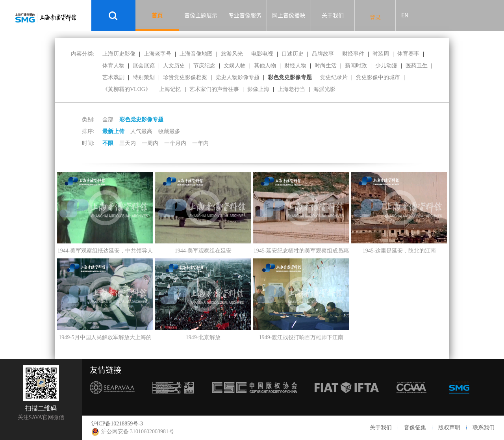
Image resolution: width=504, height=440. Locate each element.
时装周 (381, 54)
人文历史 (174, 66)
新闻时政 (356, 66)
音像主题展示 (201, 15)
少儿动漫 (386, 66)
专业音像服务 (245, 15)
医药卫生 (417, 66)
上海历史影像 (119, 54)
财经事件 (353, 54)
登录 (375, 17)
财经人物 (295, 66)
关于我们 (333, 15)
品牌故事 (323, 54)
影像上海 (258, 89)
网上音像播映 (289, 15)
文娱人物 (235, 66)
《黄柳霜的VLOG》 (127, 89)
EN (405, 15)
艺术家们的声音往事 (214, 89)
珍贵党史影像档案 (185, 77)
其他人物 (265, 66)
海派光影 (324, 89)
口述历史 (293, 54)
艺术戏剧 (113, 77)
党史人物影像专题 (237, 77)
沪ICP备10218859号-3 (117, 424)
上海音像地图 (196, 54)
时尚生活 (326, 66)
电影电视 (262, 54)
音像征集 (415, 428)
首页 (157, 15)
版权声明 (449, 428)
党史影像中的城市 (378, 77)
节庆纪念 (204, 66)
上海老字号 (157, 54)
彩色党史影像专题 (290, 77)
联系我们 (484, 428)
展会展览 (144, 66)
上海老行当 (291, 89)
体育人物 (113, 66)
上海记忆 (170, 89)
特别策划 (144, 77)
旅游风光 (232, 54)
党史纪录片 (334, 77)
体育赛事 (408, 54)
